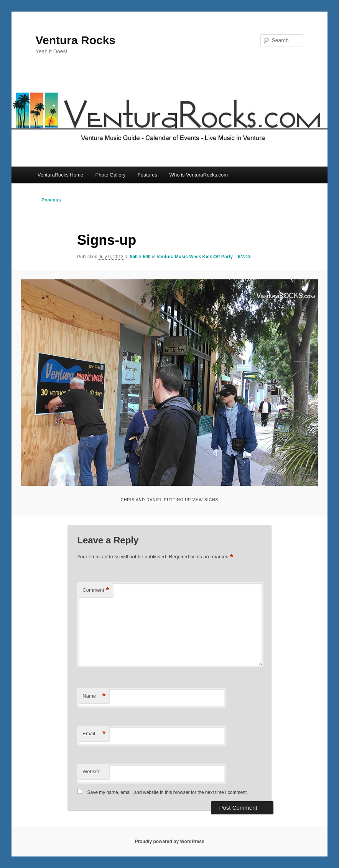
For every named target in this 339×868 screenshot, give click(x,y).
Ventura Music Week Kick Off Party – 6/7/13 (203, 257)
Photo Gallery (111, 175)
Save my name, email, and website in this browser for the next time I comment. (168, 792)
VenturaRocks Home (60, 175)
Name (94, 696)
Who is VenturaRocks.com (199, 175)
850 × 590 (140, 257)
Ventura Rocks (76, 40)
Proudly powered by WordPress (169, 842)
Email (94, 734)
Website (91, 771)
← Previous (48, 200)
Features (147, 175)
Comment (96, 590)
